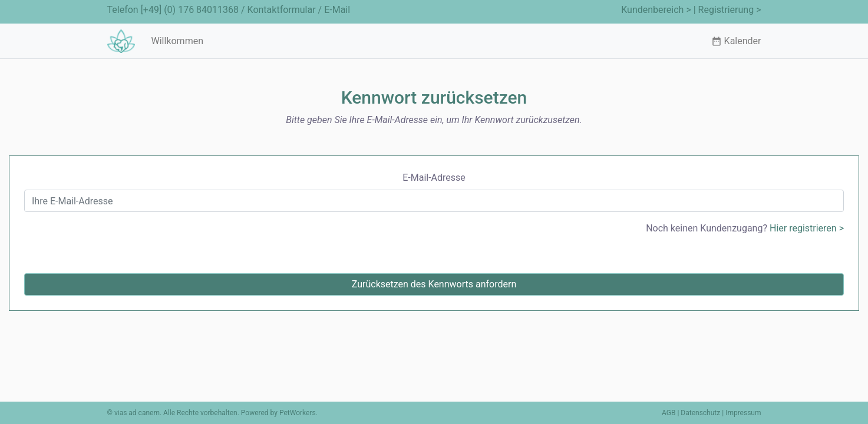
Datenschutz (700, 413)
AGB (669, 413)
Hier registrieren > (807, 228)
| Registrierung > (727, 10)
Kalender (736, 41)
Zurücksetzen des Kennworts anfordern (434, 284)
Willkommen (177, 41)
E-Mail (337, 10)
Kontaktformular (282, 10)
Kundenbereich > (656, 10)
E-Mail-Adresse (434, 178)
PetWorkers (298, 413)
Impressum (743, 413)
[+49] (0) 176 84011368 (190, 10)
